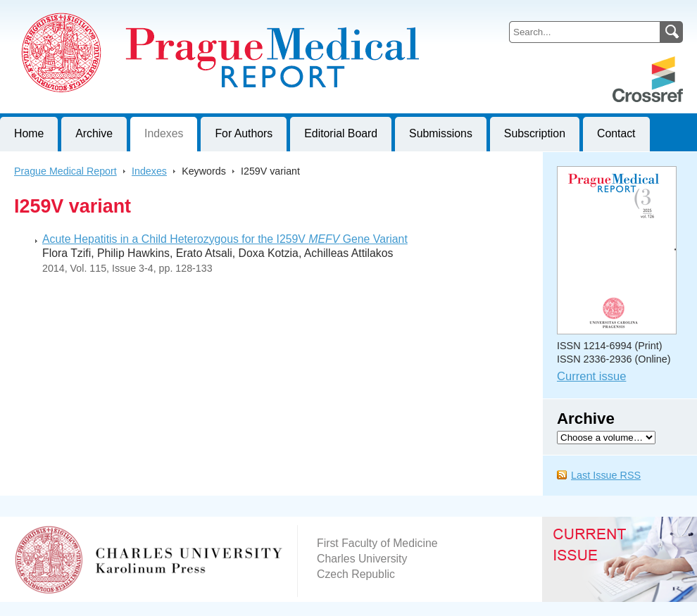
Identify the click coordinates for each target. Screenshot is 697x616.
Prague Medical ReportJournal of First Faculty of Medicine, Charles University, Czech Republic (173, 11)
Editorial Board (341, 133)
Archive (94, 133)
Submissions (441, 133)
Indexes (164, 133)
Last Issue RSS (606, 475)
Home (29, 133)
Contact (616, 133)
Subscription (535, 133)
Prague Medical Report (65, 171)
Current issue (591, 376)
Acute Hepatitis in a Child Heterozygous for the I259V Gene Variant (225, 239)
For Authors (244, 133)
